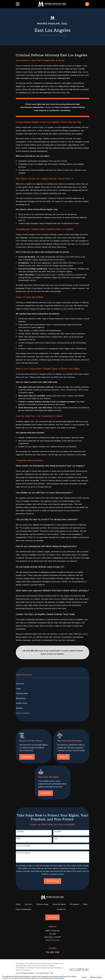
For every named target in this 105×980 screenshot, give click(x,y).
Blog (85, 904)
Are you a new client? (24, 846)
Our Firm (28, 904)
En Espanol (75, 904)
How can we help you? (24, 853)
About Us (63, 757)
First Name (20, 832)
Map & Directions (52, 940)
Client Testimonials (23, 909)
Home (18, 904)
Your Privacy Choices (44, 973)
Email (56, 839)
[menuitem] (53, 684)
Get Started (46, 793)
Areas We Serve (59, 904)
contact (85, 634)
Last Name (58, 832)
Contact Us (61, 909)
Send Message (52, 881)
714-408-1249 (52, 952)
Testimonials (27, 757)
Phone (19, 839)
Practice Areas (42, 904)
